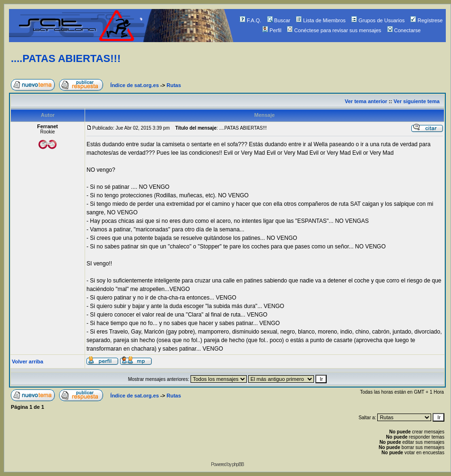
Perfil (272, 30)
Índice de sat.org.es (134, 85)
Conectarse (404, 30)
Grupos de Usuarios (378, 20)
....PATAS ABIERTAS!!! (66, 58)
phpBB (238, 464)
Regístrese (426, 20)
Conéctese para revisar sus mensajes (334, 30)
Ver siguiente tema (417, 101)
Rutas (174, 85)
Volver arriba (27, 361)
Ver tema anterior (366, 101)
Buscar (279, 20)
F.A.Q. (251, 20)
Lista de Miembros (321, 20)
